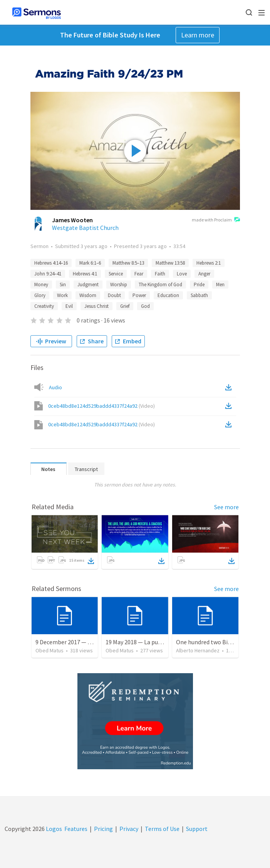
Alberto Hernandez (198, 650)
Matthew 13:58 (170, 263)
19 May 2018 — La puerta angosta (149, 642)
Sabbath (199, 295)
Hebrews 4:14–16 (51, 263)
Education (168, 295)
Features (76, 829)
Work (62, 295)
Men (220, 285)
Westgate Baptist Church (85, 228)
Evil (69, 306)
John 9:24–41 (48, 274)
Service (116, 274)
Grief (125, 306)
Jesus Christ (96, 306)
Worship (119, 285)
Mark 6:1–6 (90, 263)
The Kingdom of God (160, 285)
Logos (53, 829)
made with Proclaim (216, 220)
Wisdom (88, 295)
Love (182, 274)
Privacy (129, 829)
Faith (160, 274)
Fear (139, 274)
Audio (55, 387)
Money (41, 285)
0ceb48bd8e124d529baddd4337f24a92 (101, 406)
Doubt (114, 295)
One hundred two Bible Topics (215, 642)
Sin (63, 285)
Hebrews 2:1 (209, 263)
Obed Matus (49, 650)
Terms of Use (162, 829)
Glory (40, 295)
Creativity (44, 306)
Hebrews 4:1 (85, 274)
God (145, 306)
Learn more (198, 35)
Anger (204, 274)
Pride (199, 285)
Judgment (88, 285)
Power (139, 295)
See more (226, 507)
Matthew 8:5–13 (128, 263)
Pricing (103, 829)
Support (197, 829)
